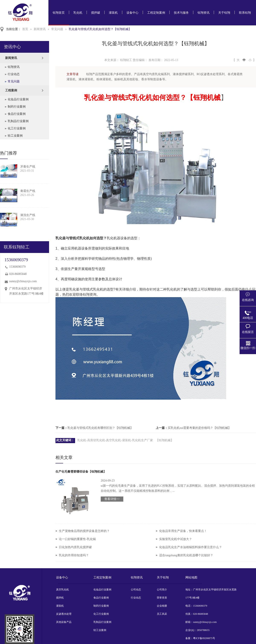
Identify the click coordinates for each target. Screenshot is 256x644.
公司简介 (162, 590)
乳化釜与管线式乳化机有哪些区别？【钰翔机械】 (100, 428)
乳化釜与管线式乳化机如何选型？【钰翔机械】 (100, 29)
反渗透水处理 (64, 614)
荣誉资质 (162, 598)
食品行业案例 (17, 114)
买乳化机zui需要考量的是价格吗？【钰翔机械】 (199, 428)
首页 (25, 29)
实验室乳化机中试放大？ (176, 539)
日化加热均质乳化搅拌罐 (75, 547)
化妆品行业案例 (18, 99)
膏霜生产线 (28, 191)
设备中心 (132, 13)
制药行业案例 (17, 107)
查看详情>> (112, 499)
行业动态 (14, 74)
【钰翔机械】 (165, 440)
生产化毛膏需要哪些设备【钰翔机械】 (81, 472)
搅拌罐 (96, 13)
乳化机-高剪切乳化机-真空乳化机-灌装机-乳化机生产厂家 (115, 440)
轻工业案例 (15, 136)
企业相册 (162, 606)
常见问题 (57, 29)
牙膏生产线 (28, 167)
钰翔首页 (59, 13)
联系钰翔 (245, 13)
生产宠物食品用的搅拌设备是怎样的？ (84, 531)
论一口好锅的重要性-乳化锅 (77, 539)
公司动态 (136, 590)
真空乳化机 (63, 590)
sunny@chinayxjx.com (23, 281)
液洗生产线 (28, 215)
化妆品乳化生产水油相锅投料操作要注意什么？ (191, 547)
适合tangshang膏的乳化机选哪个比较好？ (186, 555)
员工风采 (162, 614)
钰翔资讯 (204, 13)
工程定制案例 (156, 13)
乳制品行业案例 (18, 121)
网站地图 (191, 578)
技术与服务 (181, 13)
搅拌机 (60, 598)
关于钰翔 (224, 13)
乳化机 (78, 13)
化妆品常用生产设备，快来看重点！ (183, 531)
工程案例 (11, 90)
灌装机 (113, 13)
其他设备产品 (64, 622)
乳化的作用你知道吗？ (74, 555)
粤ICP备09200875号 (204, 638)
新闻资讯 (40, 29)
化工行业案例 (17, 128)
